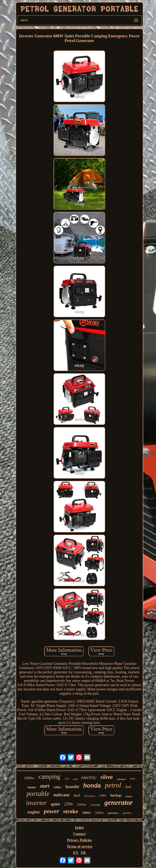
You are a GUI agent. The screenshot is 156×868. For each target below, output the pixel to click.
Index (79, 828)
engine (34, 812)
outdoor (129, 796)
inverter (36, 803)
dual (77, 795)
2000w (82, 805)
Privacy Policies (79, 840)
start (45, 786)
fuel (128, 787)
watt (132, 779)
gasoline (127, 813)
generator (119, 803)
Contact (79, 834)
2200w (57, 787)
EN (76, 853)
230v (69, 804)
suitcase (62, 795)
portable (38, 794)
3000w (87, 813)
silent (107, 777)
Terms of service (79, 846)
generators (113, 813)
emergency (90, 796)
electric (89, 777)
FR (83, 853)
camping (49, 777)
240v (103, 795)
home (32, 787)
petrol (113, 785)
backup (116, 795)
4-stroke (95, 805)
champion (121, 779)
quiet (55, 804)
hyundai (72, 787)
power (51, 811)
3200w (100, 813)
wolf (75, 779)
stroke (71, 811)
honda (92, 786)
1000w (29, 778)
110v (67, 779)
